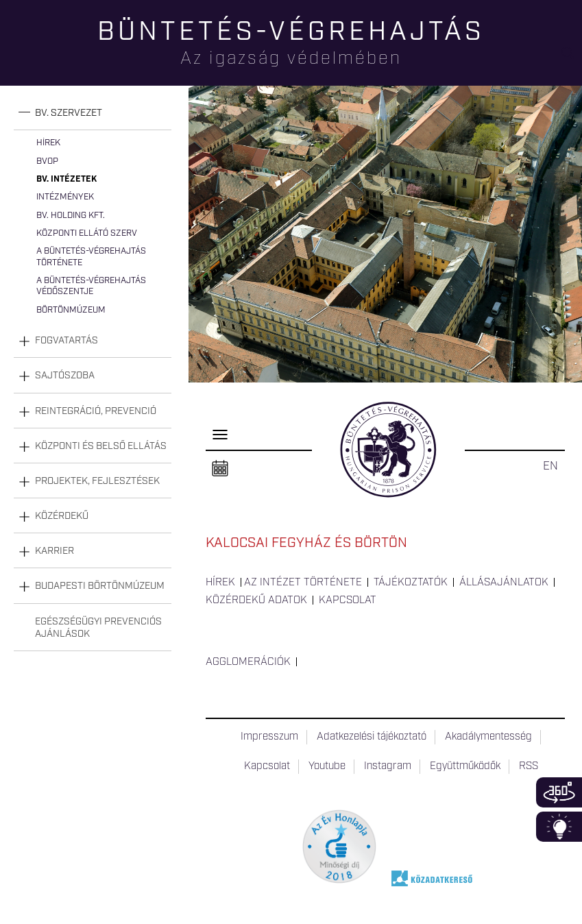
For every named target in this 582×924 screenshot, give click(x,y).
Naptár (220, 469)
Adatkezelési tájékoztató (372, 737)
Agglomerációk (248, 662)
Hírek (48, 143)
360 (559, 792)
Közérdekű (62, 516)
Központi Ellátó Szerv (87, 233)
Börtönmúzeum (71, 310)
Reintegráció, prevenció (96, 411)
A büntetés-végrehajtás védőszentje (91, 286)
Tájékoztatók (411, 583)
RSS (529, 766)
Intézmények (65, 197)
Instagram (388, 766)
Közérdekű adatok (256, 600)
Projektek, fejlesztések (97, 481)
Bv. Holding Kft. (71, 216)
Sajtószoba (65, 376)
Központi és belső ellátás (101, 446)
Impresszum (269, 737)
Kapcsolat (348, 600)
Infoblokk (559, 827)
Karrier (54, 551)
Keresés (572, 59)
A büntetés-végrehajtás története (91, 257)
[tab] (93, 113)
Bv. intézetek (66, 179)
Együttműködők (465, 766)
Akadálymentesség (488, 737)
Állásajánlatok (504, 583)
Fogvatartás (66, 341)
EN (550, 466)
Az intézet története (303, 583)
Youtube (327, 766)
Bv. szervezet (69, 113)
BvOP (47, 161)
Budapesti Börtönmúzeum (100, 586)
